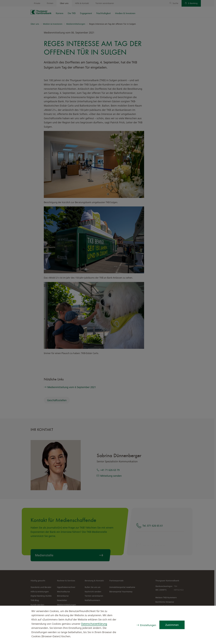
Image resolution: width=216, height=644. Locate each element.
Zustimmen (172, 625)
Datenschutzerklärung (94, 624)
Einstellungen (148, 625)
